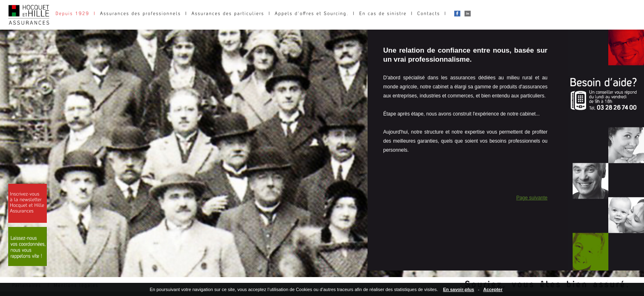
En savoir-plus (459, 289)
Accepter (493, 289)
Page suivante (532, 198)
